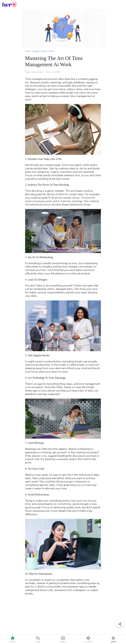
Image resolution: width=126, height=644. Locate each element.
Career (44, 51)
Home (28, 51)
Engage (36, 51)
